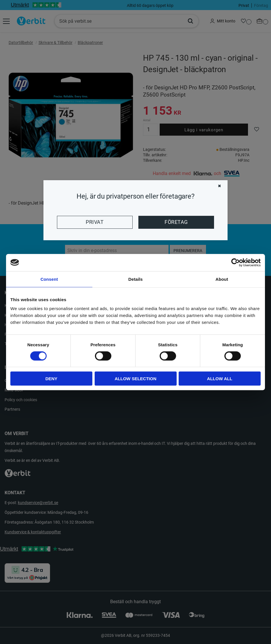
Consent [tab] (49, 279)
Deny (51, 379)
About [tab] (222, 279)
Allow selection (136, 379)
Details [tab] (135, 279)
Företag (176, 222)
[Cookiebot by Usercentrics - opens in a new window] (235, 262)
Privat (95, 222)
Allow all (220, 379)
